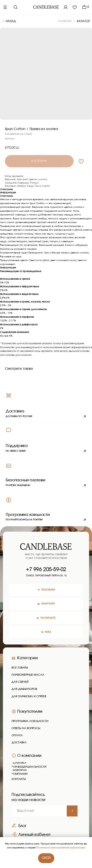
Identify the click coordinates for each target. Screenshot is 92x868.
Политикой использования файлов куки (61, 848)
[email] (39, 811)
